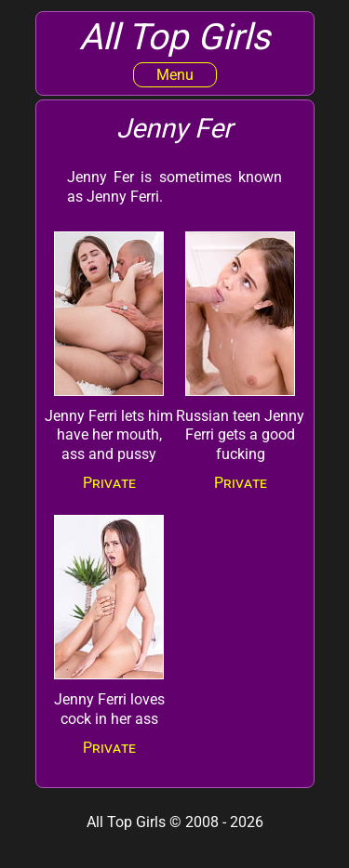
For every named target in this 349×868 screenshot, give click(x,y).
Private (109, 483)
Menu (175, 75)
